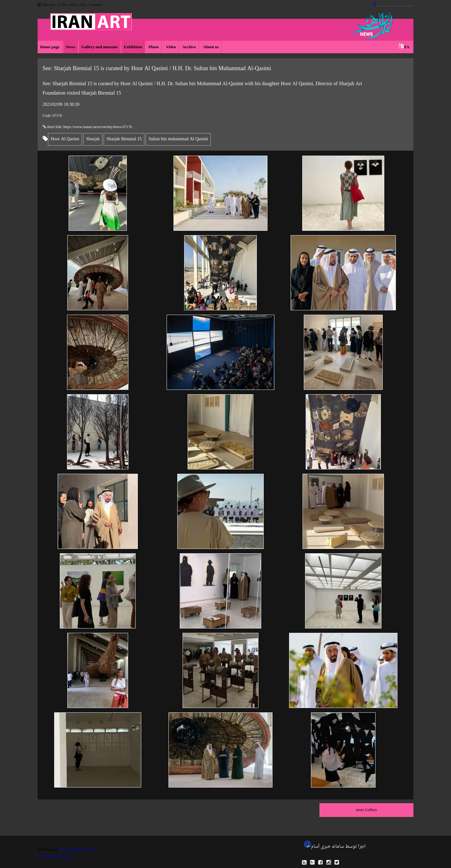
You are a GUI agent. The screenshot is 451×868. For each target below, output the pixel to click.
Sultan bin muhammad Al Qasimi (178, 139)
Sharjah (93, 139)
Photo (154, 47)
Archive (189, 47)
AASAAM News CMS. (55, 857)
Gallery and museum (100, 47)
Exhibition (133, 47)
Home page (50, 47)
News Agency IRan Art (77, 850)
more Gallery (366, 810)
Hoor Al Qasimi (65, 139)
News (70, 47)
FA (407, 47)
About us (211, 47)
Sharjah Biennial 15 (124, 139)
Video (171, 47)
